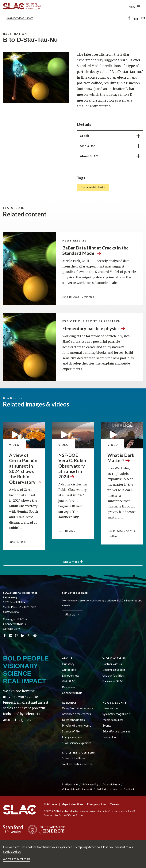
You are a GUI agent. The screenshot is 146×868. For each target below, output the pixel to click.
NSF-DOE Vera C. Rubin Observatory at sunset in (72, 466)
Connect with (15, 624)
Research (70, 703)
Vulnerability (77, 789)
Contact (12, 629)
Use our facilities (113, 675)
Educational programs (116, 731)
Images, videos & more (20, 18)
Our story (68, 664)
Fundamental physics (93, 187)
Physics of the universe (77, 725)
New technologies (73, 720)
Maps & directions (72, 804)
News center (110, 708)
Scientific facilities (74, 758)
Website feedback (124, 789)
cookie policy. (12, 851)
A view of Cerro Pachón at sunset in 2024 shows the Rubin (25, 468)
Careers (115, 804)
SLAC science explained (77, 743)
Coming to (15, 619)
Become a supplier (114, 670)
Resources (69, 687)
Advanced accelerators (76, 714)
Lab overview (70, 675)
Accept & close (17, 859)
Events (107, 725)
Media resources (113, 720)
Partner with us (112, 664)
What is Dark (121, 458)
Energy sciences (72, 737)
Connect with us (72, 693)
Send (143, 19)
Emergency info (96, 804)
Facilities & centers (78, 752)
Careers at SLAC (113, 681)
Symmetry (117, 714)
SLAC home (50, 804)
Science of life (71, 731)
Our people (69, 670)
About (67, 658)
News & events (115, 703)
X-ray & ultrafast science (78, 708)
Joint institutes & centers (78, 764)
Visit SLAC (69, 681)
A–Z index (102, 789)
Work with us (114, 658)
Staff (70, 784)
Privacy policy (90, 784)
